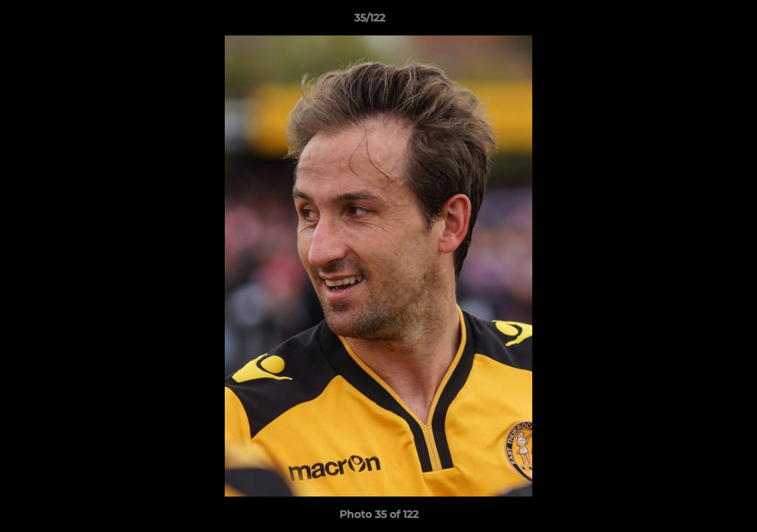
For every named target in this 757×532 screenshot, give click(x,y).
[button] (695, 21)
